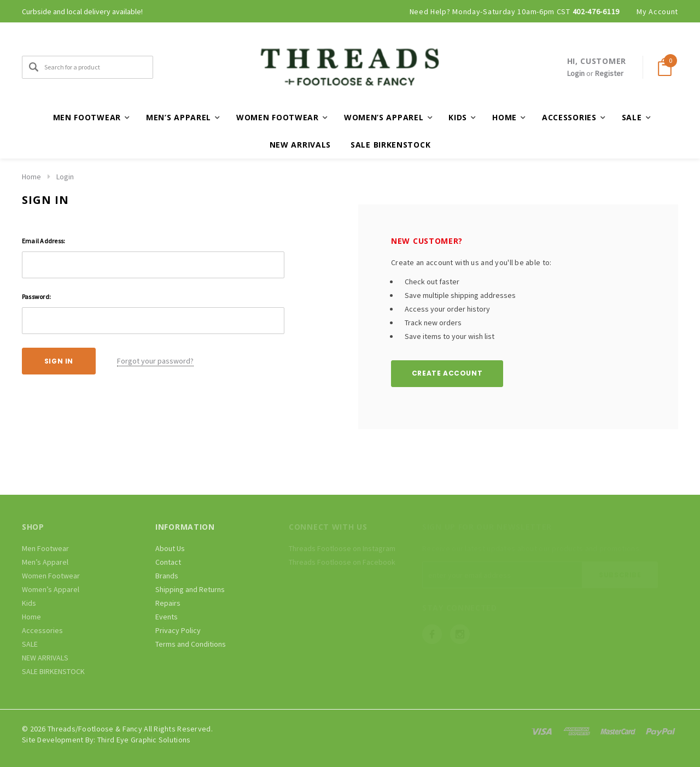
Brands (167, 576)
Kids (29, 603)
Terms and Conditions (191, 644)
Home (31, 177)
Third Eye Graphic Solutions (144, 740)
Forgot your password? (155, 361)
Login (576, 73)
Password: (36, 297)
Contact (168, 562)
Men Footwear (45, 548)
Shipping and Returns (190, 589)
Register (609, 73)
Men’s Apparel (45, 562)
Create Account (447, 373)
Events (167, 617)
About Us (170, 548)
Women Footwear (51, 576)
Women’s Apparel (51, 589)
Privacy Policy (178, 630)
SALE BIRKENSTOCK (390, 145)
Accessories (42, 630)
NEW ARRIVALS (300, 145)
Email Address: (43, 241)
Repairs (168, 603)
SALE (30, 644)
